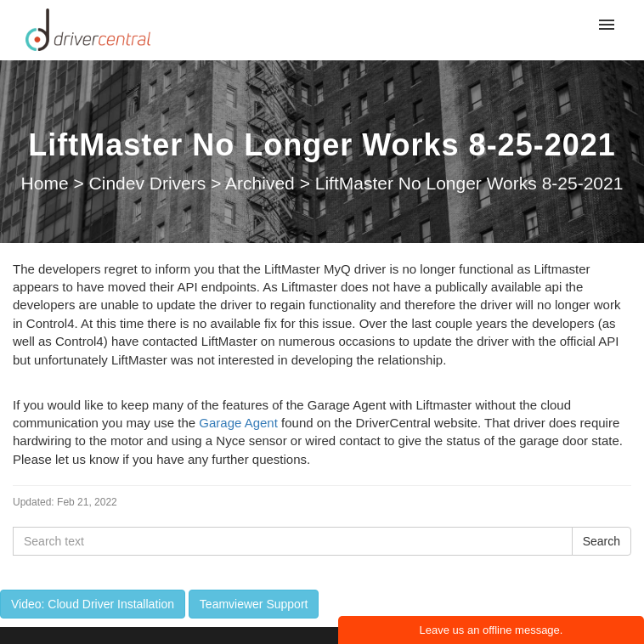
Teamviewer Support (254, 604)
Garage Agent (238, 423)
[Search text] (293, 541)
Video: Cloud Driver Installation (93, 604)
